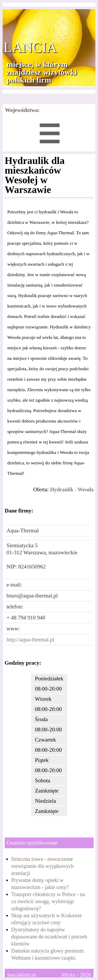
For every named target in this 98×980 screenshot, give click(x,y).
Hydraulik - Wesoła (72, 489)
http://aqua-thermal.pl (30, 640)
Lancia (30, 48)
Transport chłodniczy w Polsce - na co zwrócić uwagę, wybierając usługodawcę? (48, 901)
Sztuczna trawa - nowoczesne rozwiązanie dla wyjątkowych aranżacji (42, 866)
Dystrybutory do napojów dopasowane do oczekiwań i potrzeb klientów (49, 937)
